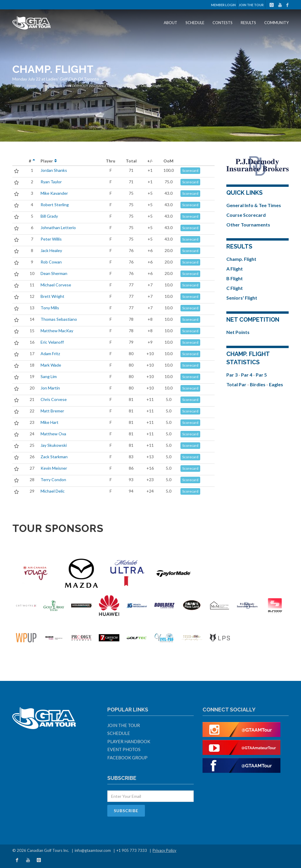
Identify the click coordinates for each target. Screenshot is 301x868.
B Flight (235, 278)
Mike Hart (50, 422)
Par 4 (247, 375)
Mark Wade (51, 365)
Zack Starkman (54, 457)
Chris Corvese (54, 399)
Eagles (276, 384)
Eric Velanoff (52, 342)
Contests (223, 23)
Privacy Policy (164, 850)
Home (17, 86)
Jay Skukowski (54, 445)
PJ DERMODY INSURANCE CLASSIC (94, 86)
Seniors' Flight (242, 298)
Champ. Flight (241, 259)
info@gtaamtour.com (93, 850)
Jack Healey (51, 250)
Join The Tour (251, 5)
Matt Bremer (52, 411)
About (170, 23)
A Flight (235, 269)
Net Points (238, 332)
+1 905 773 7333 (132, 850)
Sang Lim (49, 376)
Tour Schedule (52, 86)
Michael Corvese (56, 285)
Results (248, 23)
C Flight (235, 288)
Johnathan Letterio (58, 228)
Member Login (223, 5)
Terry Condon (53, 480)
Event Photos (124, 749)
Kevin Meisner (54, 468)
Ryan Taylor (51, 182)
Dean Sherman (54, 273)
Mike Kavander (54, 193)
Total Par (237, 384)
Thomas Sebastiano (59, 319)
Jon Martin (50, 388)
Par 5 (261, 375)
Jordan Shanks (54, 170)
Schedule (195, 23)
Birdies (258, 384)
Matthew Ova (53, 434)
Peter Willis (51, 239)
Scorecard (190, 171)
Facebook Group (127, 758)
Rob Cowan (51, 262)
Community (276, 23)
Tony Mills (50, 308)
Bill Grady (49, 216)
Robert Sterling (55, 205)
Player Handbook (129, 741)
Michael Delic (53, 491)
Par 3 (232, 375)
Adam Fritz (50, 354)
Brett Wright (52, 296)
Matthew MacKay (57, 331)
